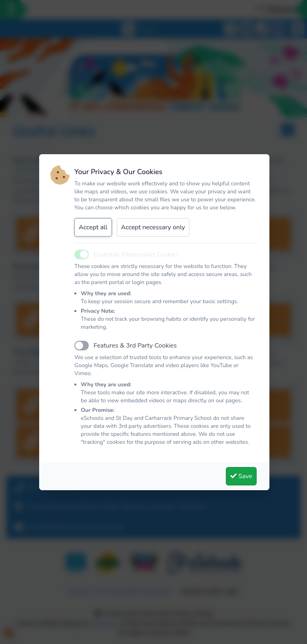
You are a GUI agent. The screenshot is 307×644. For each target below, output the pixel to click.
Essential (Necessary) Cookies (136, 254)
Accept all (93, 227)
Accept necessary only (153, 227)
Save (241, 476)
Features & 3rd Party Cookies (135, 346)
